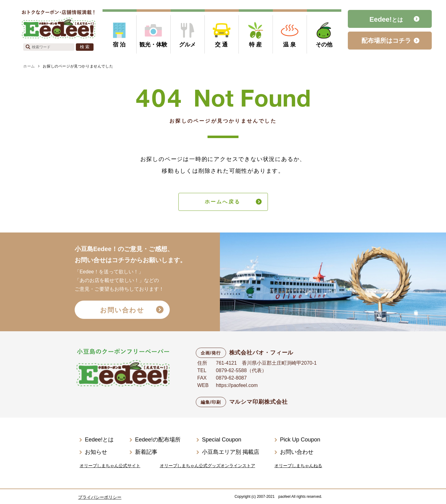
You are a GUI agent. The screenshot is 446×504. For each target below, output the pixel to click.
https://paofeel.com (237, 385)
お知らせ (96, 452)
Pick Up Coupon (300, 440)
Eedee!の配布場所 (158, 440)
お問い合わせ (122, 310)
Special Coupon (222, 440)
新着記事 (146, 452)
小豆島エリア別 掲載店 (231, 452)
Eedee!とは (99, 440)
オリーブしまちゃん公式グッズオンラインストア (208, 466)
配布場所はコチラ (386, 41)
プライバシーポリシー (100, 497)
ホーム (29, 66)
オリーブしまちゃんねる (298, 466)
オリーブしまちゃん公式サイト (110, 466)
